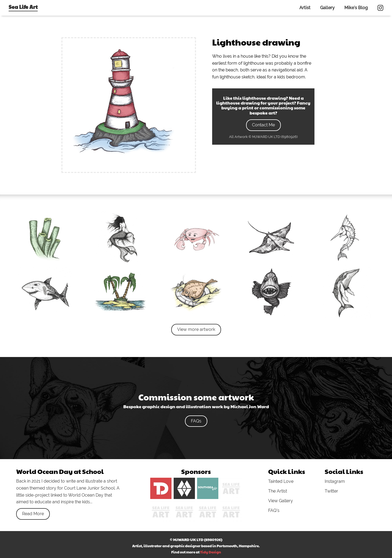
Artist (305, 8)
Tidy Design (211, 552)
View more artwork (196, 329)
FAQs (196, 421)
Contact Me (263, 125)
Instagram (335, 481)
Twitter (331, 491)
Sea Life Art (23, 7)
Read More (33, 514)
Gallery (327, 8)
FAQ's (274, 510)
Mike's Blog (356, 8)
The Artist (278, 491)
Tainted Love (281, 481)
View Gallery (281, 501)
